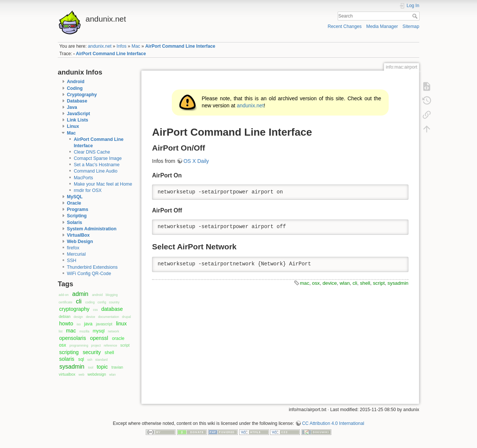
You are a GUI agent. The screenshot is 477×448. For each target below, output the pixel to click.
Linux (73, 126)
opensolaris (73, 338)
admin (80, 294)
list (60, 331)
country (114, 302)
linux (121, 324)
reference (110, 346)
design (78, 317)
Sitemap (411, 26)
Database (77, 101)
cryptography (74, 309)
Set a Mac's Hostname (97, 165)
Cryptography (82, 95)
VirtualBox (78, 235)
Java (72, 107)
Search (416, 16)
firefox (73, 248)
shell (109, 353)
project (96, 346)
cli (79, 301)
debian (65, 317)
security (92, 352)
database (112, 309)
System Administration (92, 229)
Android (76, 82)
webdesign (97, 374)
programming (79, 346)
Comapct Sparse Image (98, 158)
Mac (136, 46)
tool (91, 367)
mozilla (84, 331)
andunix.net (100, 46)
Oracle (74, 203)
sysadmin (72, 367)
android (97, 295)
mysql (99, 331)
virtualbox (67, 374)
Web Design (80, 242)
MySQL (75, 197)
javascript (104, 324)
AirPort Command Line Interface (180, 46)
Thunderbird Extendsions (92, 267)
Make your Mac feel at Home (103, 184)
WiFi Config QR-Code (89, 274)
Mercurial (76, 254)
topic (102, 367)
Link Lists (78, 120)
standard (102, 360)
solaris (67, 359)
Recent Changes (345, 26)
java (88, 324)
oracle (118, 338)
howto (66, 324)
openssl (99, 338)
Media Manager (382, 26)
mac (71, 331)
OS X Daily (196, 161)
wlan (113, 375)
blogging (111, 295)
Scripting (77, 216)
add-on (64, 295)
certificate (65, 302)
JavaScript (79, 114)
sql (81, 359)
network (114, 331)
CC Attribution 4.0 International (333, 423)
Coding (75, 88)
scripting (69, 352)
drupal (126, 317)
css (95, 310)
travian (117, 367)
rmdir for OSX (88, 190)
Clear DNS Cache (92, 152)
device (91, 317)
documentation (108, 317)
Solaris (75, 223)
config (102, 302)
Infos (122, 46)
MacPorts (83, 178)
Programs (78, 209)
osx (62, 345)
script (125, 345)
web (82, 375)
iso (79, 324)
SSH (72, 261)
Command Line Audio (96, 171)
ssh (90, 360)
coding (90, 302)
